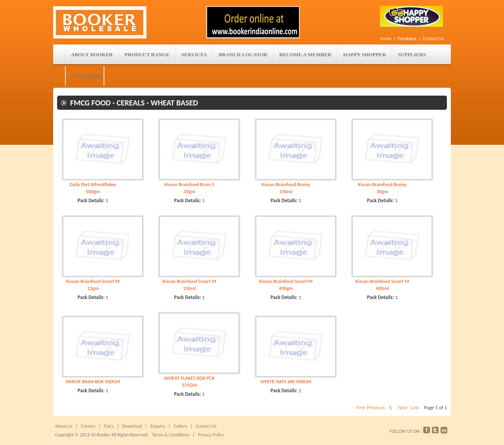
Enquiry (158, 426)
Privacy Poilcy (210, 435)
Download (132, 426)
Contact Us (433, 39)
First (360, 407)
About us (64, 426)
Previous (376, 407)
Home (386, 39)
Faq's (109, 426)
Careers (88, 426)
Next (403, 407)
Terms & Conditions (171, 435)
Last (415, 407)
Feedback (407, 39)
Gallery (180, 426)
